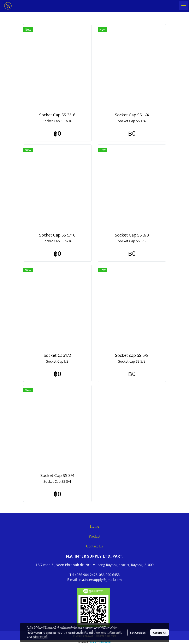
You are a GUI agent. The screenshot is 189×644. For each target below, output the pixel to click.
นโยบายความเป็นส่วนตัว (108, 632)
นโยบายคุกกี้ (40, 637)
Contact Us (94, 546)
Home (95, 526)
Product (95, 536)
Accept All (160, 632)
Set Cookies (138, 632)
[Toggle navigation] (184, 6)
